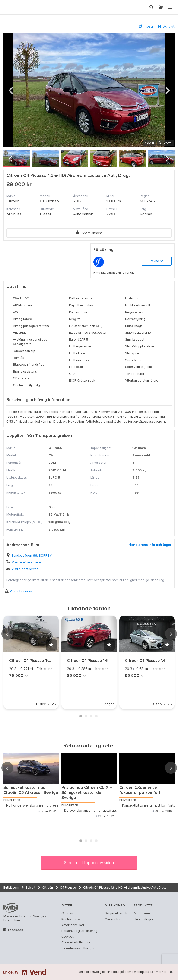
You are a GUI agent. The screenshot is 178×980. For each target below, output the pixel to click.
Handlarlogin (143, 919)
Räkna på (157, 261)
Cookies (68, 937)
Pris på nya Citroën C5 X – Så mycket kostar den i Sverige (87, 793)
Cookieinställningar (76, 942)
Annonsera (142, 913)
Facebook (16, 930)
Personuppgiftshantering (79, 931)
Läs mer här (158, 972)
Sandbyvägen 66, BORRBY (32, 556)
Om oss (67, 913)
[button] (51, 645)
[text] (8, 7)
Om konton (113, 919)
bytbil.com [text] (11, 908)
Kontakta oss (71, 919)
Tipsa (146, 26)
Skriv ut (166, 26)
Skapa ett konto (117, 913)
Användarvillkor (73, 925)
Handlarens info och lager (150, 545)
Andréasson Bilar (23, 545)
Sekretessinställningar (78, 948)
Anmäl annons (19, 591)
